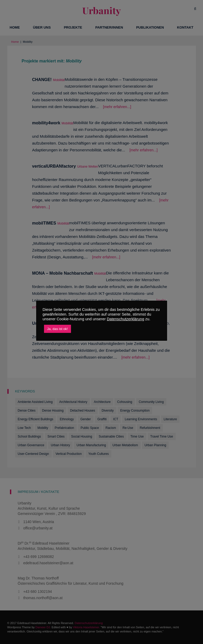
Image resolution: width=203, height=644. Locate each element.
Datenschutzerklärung (126, 319)
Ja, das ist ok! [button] (57, 329)
